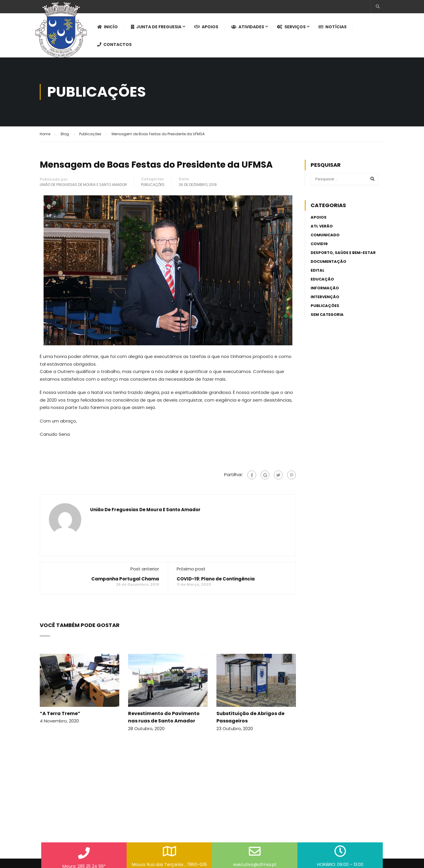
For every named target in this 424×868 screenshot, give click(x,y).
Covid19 (319, 244)
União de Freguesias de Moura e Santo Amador (83, 185)
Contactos (114, 44)
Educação (322, 279)
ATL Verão (322, 226)
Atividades (248, 27)
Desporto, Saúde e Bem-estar (343, 253)
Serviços (291, 27)
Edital (318, 270)
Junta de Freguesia (156, 27)
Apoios (206, 27)
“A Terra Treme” (60, 713)
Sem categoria (327, 315)
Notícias (333, 27)
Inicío (107, 27)
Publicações (153, 185)
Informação (325, 288)
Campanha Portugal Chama (125, 579)
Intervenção (325, 297)
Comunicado (325, 235)
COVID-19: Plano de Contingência (216, 579)
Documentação (328, 261)
